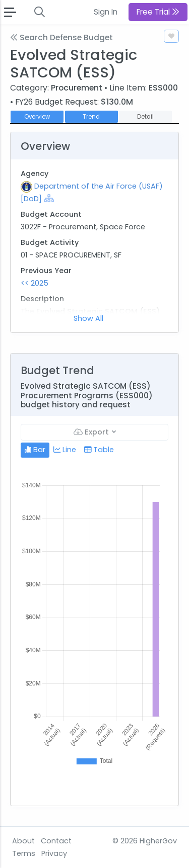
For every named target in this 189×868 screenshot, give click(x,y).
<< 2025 (35, 283)
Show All (88, 318)
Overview (37, 117)
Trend (91, 117)
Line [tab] (65, 450)
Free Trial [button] (158, 12)
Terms (24, 853)
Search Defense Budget (61, 37)
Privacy (54, 853)
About (23, 841)
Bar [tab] (35, 450)
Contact (56, 841)
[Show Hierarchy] (49, 198)
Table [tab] (99, 450)
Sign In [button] (106, 12)
